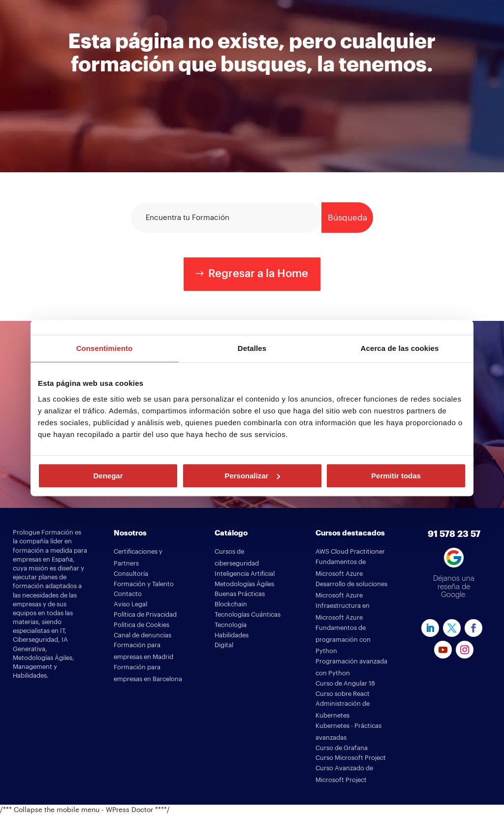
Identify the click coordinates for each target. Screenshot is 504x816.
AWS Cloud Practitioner (350, 551)
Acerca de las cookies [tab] (400, 348)
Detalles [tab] (252, 348)
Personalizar (252, 476)
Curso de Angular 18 (345, 683)
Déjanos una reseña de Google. (454, 587)
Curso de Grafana (342, 748)
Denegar (108, 476)
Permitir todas (396, 476)
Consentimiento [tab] (105, 348)
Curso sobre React (343, 694)
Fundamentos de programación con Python (343, 640)
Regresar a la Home (258, 274)
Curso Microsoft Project (351, 758)
